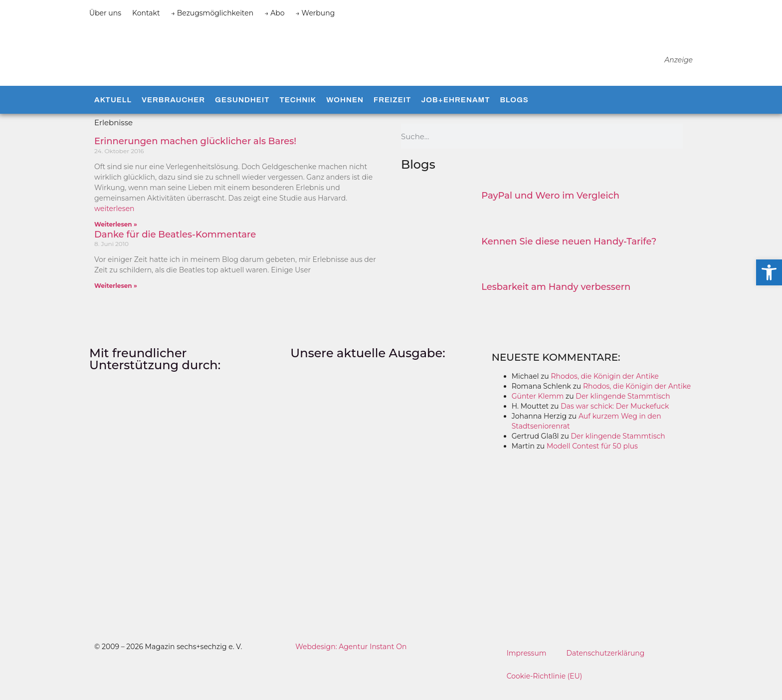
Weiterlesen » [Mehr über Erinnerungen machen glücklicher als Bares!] (116, 234)
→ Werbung (315, 13)
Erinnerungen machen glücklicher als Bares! (195, 151)
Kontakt (146, 13)
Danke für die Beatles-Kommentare (175, 244)
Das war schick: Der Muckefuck (615, 416)
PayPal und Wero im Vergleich (550, 206)
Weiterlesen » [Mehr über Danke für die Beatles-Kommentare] (116, 295)
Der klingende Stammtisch (623, 406)
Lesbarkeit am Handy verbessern (556, 296)
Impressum (527, 663)
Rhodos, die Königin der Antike (604, 386)
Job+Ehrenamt (455, 110)
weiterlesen (114, 218)
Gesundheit (242, 110)
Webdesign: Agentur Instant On (351, 656)
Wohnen (345, 110)
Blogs (514, 110)
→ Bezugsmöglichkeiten (212, 13)
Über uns (105, 13)
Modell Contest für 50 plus (592, 456)
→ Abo (274, 13)
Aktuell (113, 110)
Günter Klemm (538, 406)
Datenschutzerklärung (606, 663)
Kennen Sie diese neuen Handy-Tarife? (569, 251)
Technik (298, 110)
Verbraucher (173, 110)
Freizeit (392, 110)
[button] (769, 272)
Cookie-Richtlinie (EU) (545, 686)
